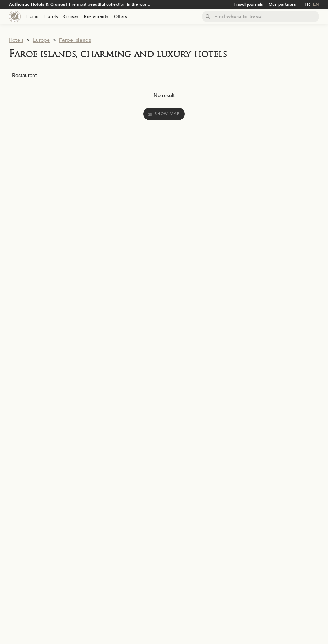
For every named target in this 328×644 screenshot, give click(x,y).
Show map (164, 114)
